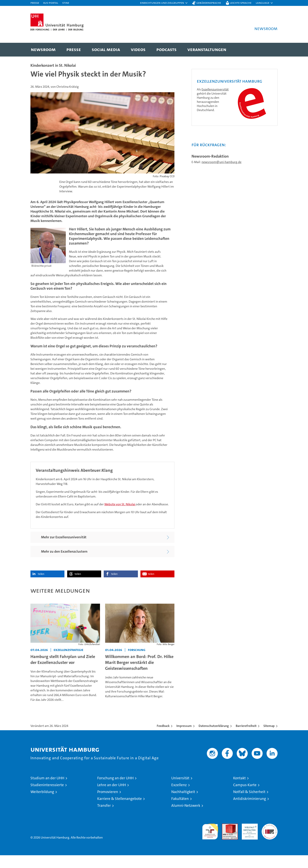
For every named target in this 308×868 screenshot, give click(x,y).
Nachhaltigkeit (183, 805)
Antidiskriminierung (250, 811)
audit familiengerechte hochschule (210, 843)
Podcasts (166, 49)
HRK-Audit (249, 838)
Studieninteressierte (47, 798)
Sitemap (269, 739)
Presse (35, 3)
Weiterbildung (42, 805)
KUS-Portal (51, 3)
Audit (226, 838)
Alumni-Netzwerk (186, 818)
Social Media (106, 49)
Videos (138, 49)
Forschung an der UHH (115, 791)
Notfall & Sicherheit (249, 805)
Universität (180, 791)
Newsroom (43, 49)
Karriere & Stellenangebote (120, 811)
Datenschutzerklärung (214, 739)
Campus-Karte (245, 798)
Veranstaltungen (207, 49)
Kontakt (239, 791)
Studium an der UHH (47, 791)
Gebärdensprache (209, 3)
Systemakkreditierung (270, 838)
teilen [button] (41, 587)
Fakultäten (180, 811)
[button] (164, 3)
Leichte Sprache (241, 3)
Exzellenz (179, 798)
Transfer (104, 818)
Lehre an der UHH (112, 798)
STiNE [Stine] (66, 3)
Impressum (184, 739)
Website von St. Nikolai (120, 517)
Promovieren (108, 805)
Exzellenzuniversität (215, 140)
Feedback (163, 739)
